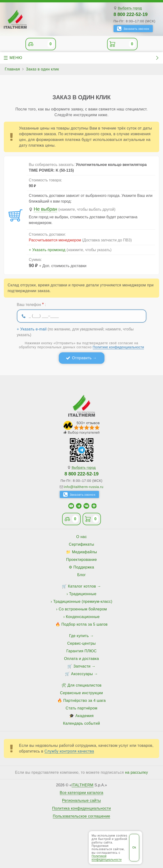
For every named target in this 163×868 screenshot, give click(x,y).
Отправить (82, 358)
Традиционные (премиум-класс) (83, 601)
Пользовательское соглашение (81, 816)
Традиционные (83, 594)
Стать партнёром (81, 708)
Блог (81, 575)
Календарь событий (81, 723)
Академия (85, 716)
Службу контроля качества (69, 751)
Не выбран (46, 209)
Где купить (79, 636)
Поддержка (84, 567)
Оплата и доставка (81, 659)
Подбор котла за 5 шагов (84, 624)
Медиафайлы (85, 552)
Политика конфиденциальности (81, 808)
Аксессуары (82, 674)
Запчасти (82, 666)
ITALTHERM (83, 785)
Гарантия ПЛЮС (81, 651)
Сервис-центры (82, 643)
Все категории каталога (81, 793)
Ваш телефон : (31, 304)
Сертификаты (81, 544)
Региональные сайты (82, 801)
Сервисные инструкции (81, 693)
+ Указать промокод (47, 250)
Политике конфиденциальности (119, 347)
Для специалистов (85, 685)
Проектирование (81, 560)
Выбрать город (130, 8)
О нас (81, 537)
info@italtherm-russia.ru (84, 487)
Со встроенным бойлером (83, 609)
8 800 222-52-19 (131, 14)
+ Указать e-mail (32, 329)
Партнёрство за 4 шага (84, 701)
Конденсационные (83, 617)
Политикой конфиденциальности (107, 858)
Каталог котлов (82, 586)
